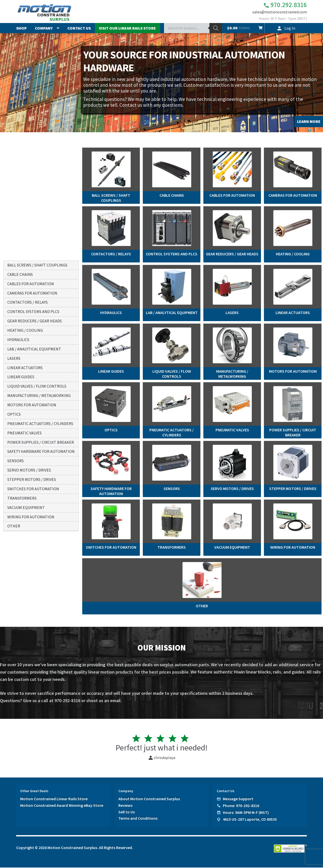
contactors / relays (28, 302)
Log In (290, 29)
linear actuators (25, 368)
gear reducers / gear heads (35, 321)
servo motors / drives (29, 470)
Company (44, 29)
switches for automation (33, 489)
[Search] (216, 29)
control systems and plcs (33, 311)
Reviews (125, 806)
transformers (22, 498)
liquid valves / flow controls (37, 386)
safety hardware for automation (41, 451)
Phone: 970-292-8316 (241, 806)
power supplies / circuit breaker (41, 442)
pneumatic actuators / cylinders (40, 424)
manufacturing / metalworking (39, 395)
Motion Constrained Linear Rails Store (54, 799)
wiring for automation (31, 517)
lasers (14, 358)
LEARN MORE (309, 122)
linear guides (21, 377)
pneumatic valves (24, 433)
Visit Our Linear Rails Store (127, 29)
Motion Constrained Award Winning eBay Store (62, 806)
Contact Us (79, 29)
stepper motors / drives (32, 479)
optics (14, 414)
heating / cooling (25, 330)
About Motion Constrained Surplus (149, 799)
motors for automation (32, 405)
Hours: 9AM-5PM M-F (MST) (246, 813)
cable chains (20, 274)
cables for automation (31, 284)
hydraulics (18, 340)
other (14, 526)
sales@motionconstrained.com (280, 13)
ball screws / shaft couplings (37, 265)
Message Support (238, 799)
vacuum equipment (26, 507)
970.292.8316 (281, 5)
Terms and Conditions (138, 819)
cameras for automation (32, 293)
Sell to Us (127, 812)
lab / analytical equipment (34, 349)
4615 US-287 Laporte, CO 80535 (250, 820)
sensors (16, 461)
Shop (21, 29)
